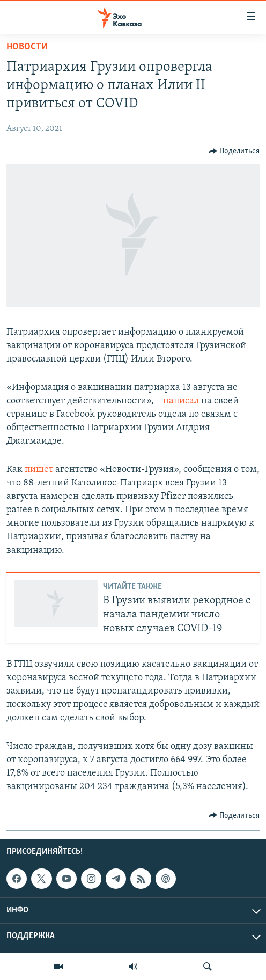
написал (181, 401)
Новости (27, 47)
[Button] (234, 151)
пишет (40, 470)
